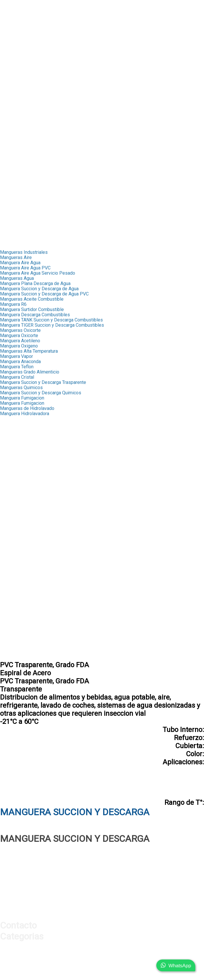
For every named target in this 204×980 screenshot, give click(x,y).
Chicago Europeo (17, 601)
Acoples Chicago (17, 590)
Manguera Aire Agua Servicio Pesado (38, 273)
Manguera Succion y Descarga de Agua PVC (44, 294)
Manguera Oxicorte (19, 335)
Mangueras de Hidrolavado (27, 408)
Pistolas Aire (13, 611)
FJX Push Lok (14, 445)
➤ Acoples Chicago (20, 190)
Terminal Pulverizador (22, 481)
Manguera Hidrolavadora (25, 414)
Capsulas (9, 419)
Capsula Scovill (15, 424)
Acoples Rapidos (17, 606)
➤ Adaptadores (15, 39)
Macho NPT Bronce (20, 466)
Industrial (9, 81)
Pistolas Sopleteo (18, 616)
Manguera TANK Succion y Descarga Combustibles (51, 320)
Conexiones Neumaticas (25, 642)
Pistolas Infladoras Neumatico (31, 622)
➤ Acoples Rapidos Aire (24, 195)
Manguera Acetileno (20, 341)
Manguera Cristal (17, 377)
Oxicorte (9, 575)
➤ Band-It (10, 117)
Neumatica (11, 174)
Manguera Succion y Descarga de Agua (39, 289)
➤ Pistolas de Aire (19, 200)
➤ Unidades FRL (17, 216)
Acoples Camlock (18, 554)
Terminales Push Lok (21, 440)
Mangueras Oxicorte (20, 330)
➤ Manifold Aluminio (21, 205)
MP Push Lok (14, 450)
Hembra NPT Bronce (21, 471)
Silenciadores (14, 632)
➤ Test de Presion (19, 65)
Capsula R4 (11, 429)
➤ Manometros (15, 49)
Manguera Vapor (16, 356)
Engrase (8, 559)
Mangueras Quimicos (21, 388)
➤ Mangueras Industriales (26, 86)
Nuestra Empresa (17, 8)
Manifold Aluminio (18, 627)
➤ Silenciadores (16, 211)
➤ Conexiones (14, 34)
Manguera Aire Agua (20, 263)
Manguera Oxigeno (19, 346)
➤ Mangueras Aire (18, 179)
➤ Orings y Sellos (18, 70)
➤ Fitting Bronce (16, 96)
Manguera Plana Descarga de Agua (35, 283)
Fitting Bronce (14, 434)
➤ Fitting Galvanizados (23, 107)
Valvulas (9, 528)
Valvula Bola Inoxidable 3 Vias (30, 544)
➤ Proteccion (13, 60)
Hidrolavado (12, 580)
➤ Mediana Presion (20, 101)
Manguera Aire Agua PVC (25, 268)
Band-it (7, 523)
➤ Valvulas (11, 54)
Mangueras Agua (17, 278)
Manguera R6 (13, 304)
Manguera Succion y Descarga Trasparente (43, 382)
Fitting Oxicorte (15, 486)
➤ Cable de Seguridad (22, 164)
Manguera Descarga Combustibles (35, 315)
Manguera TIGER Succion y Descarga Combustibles (52, 325)
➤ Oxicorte (11, 153)
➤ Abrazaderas (15, 112)
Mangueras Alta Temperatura (29, 351)
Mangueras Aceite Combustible (32, 299)
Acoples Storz (14, 549)
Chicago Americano (19, 596)
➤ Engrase (11, 138)
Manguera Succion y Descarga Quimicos (41, 393)
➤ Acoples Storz (17, 127)
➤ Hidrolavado (15, 159)
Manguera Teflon (17, 367)
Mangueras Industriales (24, 252)
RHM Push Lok (15, 455)
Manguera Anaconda (20, 362)
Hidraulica (10, 18)
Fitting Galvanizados (21, 512)
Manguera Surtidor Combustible (32, 309)
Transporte (11, 237)
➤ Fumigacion (14, 148)
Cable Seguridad (17, 585)
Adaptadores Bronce (21, 492)
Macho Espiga (14, 502)
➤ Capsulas (12, 91)
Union (6, 507)
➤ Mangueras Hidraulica (24, 23)
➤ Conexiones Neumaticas (27, 226)
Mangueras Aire (16, 257)
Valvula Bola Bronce (20, 533)
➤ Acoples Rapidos (20, 44)
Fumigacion (12, 570)
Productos (11, 13)
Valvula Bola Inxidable (22, 538)
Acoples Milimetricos (22, 648)
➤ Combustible (15, 143)
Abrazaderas (13, 518)
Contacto (9, 242)
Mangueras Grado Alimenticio (30, 372)
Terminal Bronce (16, 460)
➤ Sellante (11, 75)
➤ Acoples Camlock (20, 133)
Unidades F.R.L (15, 637)
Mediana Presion (17, 497)
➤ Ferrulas (11, 28)
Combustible (13, 564)
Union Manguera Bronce (24, 476)
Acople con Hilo (16, 653)
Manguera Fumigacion (22, 398)
